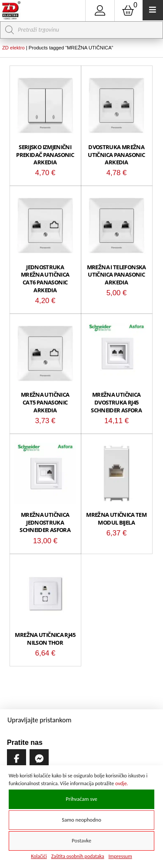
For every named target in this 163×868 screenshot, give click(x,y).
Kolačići (39, 856)
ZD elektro (13, 48)
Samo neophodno (81, 820)
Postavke (81, 840)
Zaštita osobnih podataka (78, 856)
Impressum (120, 856)
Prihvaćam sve (81, 799)
